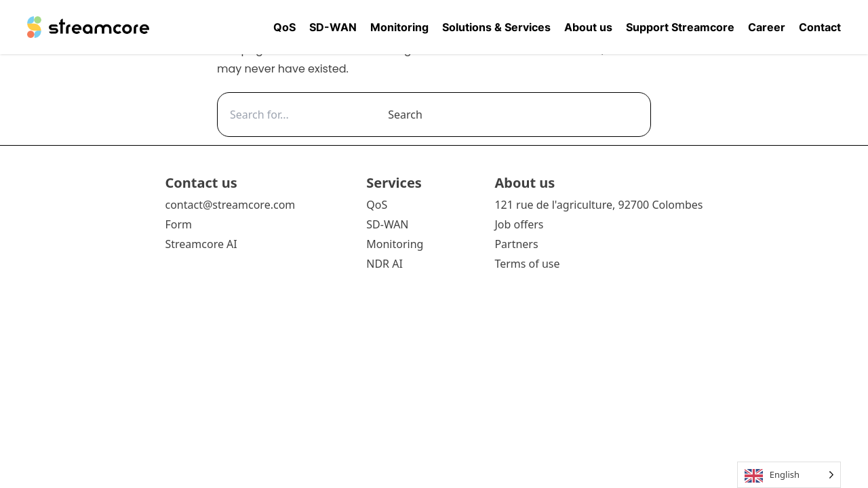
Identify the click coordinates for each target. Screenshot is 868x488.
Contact (820, 27)
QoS (284, 27)
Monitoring (399, 27)
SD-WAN (333, 27)
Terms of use (527, 264)
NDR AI (384, 264)
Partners (516, 244)
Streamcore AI (202, 244)
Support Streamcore (680, 27)
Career (767, 27)
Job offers (519, 224)
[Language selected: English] (789, 475)
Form (178, 224)
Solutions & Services (496, 27)
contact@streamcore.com (230, 205)
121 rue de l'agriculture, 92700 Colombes (598, 205)
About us (588, 27)
